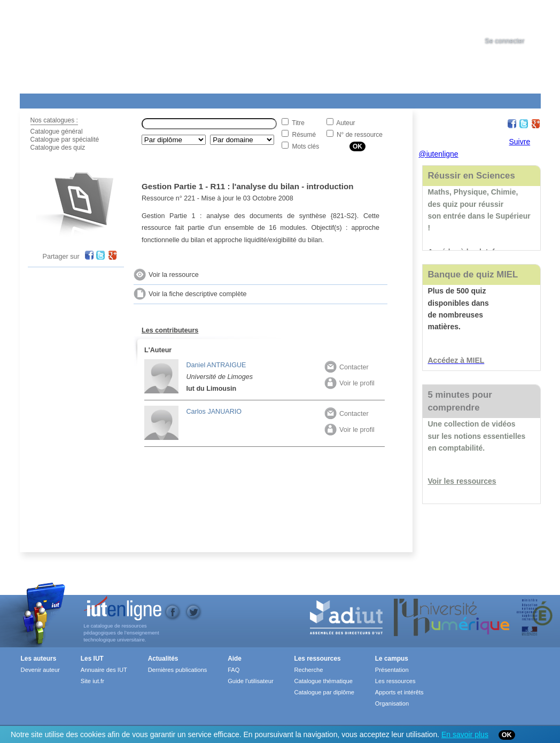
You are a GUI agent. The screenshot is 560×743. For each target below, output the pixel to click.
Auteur (345, 123)
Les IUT (271, 99)
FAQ (234, 670)
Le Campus (123, 99)
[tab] (515, 18)
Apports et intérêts (399, 692)
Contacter (347, 367)
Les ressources (317, 659)
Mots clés (306, 146)
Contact (374, 99)
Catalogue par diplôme (324, 692)
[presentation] (515, 18)
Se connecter (504, 41)
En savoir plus (465, 734)
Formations (174, 99)
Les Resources (43, 99)
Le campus (392, 659)
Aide (317, 99)
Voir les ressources (462, 481)
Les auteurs (39, 659)
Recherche (308, 670)
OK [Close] (507, 735)
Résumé (304, 135)
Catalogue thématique (323, 681)
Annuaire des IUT (104, 670)
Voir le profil (349, 383)
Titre (298, 123)
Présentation (392, 670)
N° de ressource (360, 135)
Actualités (223, 99)
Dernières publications (178, 670)
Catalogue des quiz (58, 148)
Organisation (392, 703)
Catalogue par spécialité (65, 140)
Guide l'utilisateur (250, 681)
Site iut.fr (92, 681)
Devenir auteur (40, 670)
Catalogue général (57, 131)
